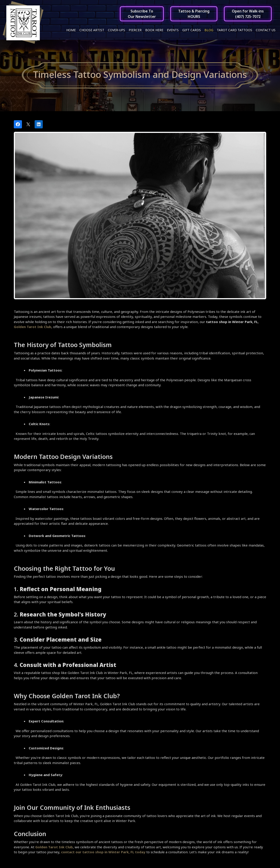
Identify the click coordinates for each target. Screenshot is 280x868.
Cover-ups (116, 30)
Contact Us (266, 30)
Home (71, 30)
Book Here (154, 30)
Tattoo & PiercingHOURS (194, 14)
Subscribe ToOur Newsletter (142, 14)
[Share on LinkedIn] (39, 125)
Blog (209, 30)
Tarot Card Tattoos (235, 30)
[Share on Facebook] (18, 125)
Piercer (135, 30)
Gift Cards (192, 30)
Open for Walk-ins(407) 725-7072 (248, 14)
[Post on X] (28, 125)
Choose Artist (92, 30)
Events (173, 30)
